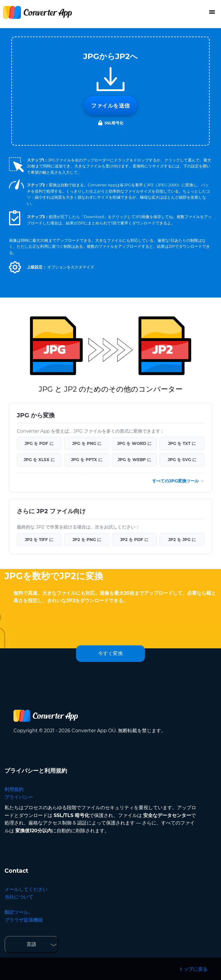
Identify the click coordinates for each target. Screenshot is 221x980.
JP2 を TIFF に (39, 540)
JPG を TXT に (182, 443)
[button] (15, 267)
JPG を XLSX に (39, 460)
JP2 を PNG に (87, 540)
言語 (31, 944)
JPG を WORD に (134, 443)
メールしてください (26, 889)
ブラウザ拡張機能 (24, 920)
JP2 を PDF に (134, 540)
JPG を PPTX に (87, 460)
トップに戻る (193, 969)
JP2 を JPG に (182, 540)
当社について (19, 897)
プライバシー (19, 797)
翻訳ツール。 (19, 912)
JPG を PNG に (87, 443)
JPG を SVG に (182, 460)
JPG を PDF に (39, 443)
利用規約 (14, 789)
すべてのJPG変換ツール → (178, 481)
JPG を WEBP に (134, 460)
